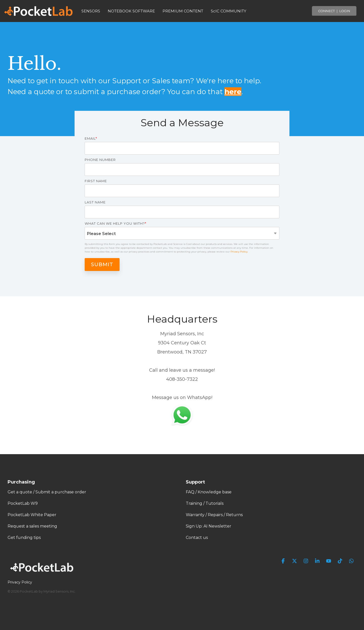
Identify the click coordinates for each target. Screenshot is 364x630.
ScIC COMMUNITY (229, 11)
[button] (284, 561)
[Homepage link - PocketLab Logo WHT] (43, 574)
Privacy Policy (239, 252)
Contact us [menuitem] (197, 538)
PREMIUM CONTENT (183, 11)
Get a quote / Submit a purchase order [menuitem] (47, 492)
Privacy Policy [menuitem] (20, 582)
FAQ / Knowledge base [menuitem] (209, 492)
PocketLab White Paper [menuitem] (32, 515)
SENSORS (91, 11)
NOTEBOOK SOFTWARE (131, 11)
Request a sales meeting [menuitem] (32, 526)
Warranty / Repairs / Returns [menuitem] (214, 515)
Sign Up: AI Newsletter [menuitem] (209, 526)
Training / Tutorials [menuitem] (205, 503)
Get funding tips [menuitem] (24, 538)
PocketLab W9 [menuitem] (23, 503)
